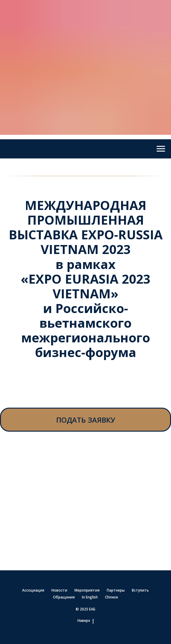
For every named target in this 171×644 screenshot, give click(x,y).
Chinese (112, 597)
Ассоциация (33, 590)
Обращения (64, 597)
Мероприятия (87, 590)
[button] (85, 420)
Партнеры (116, 590)
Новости (59, 590)
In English (90, 597)
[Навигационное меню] (161, 149)
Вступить (140, 590)
